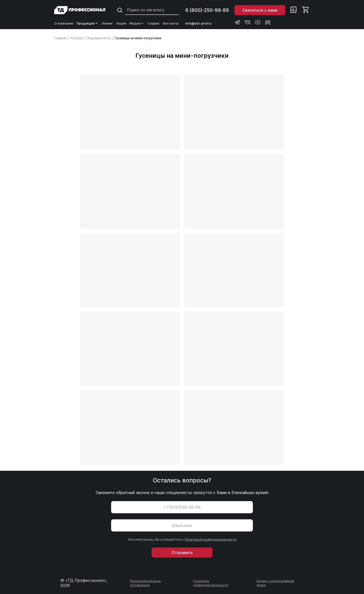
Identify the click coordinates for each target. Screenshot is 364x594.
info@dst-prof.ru (198, 23)
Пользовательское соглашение (145, 583)
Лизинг (107, 23)
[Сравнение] (294, 10)
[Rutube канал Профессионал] (268, 22)
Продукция (87, 23)
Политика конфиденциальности (211, 583)
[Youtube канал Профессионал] (258, 22)
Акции (121, 23)
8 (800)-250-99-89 (207, 10)
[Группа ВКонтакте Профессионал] (248, 22)
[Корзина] (306, 10)
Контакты (171, 23)
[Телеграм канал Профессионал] (237, 22)
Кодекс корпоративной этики (275, 583)
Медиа (137, 23)
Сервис (154, 23)
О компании (64, 23)
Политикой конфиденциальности (211, 539)
